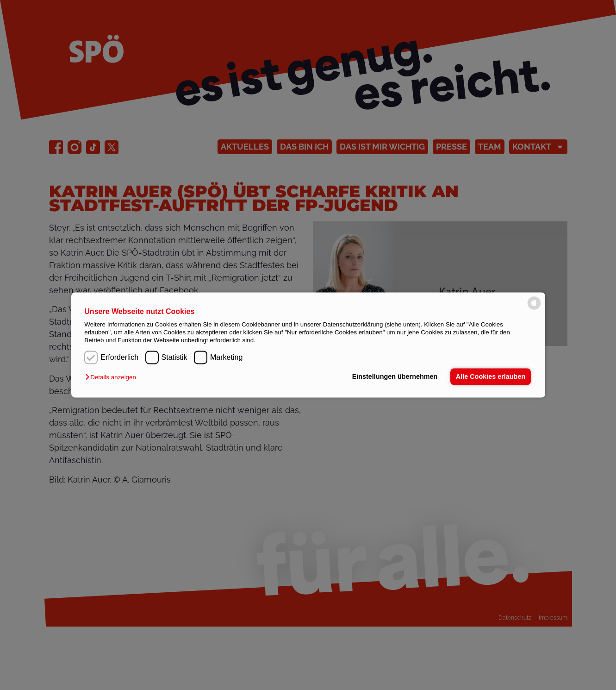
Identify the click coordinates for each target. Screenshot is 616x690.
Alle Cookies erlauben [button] (491, 376)
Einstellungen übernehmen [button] (395, 376)
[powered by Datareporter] (534, 309)
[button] (113, 377)
